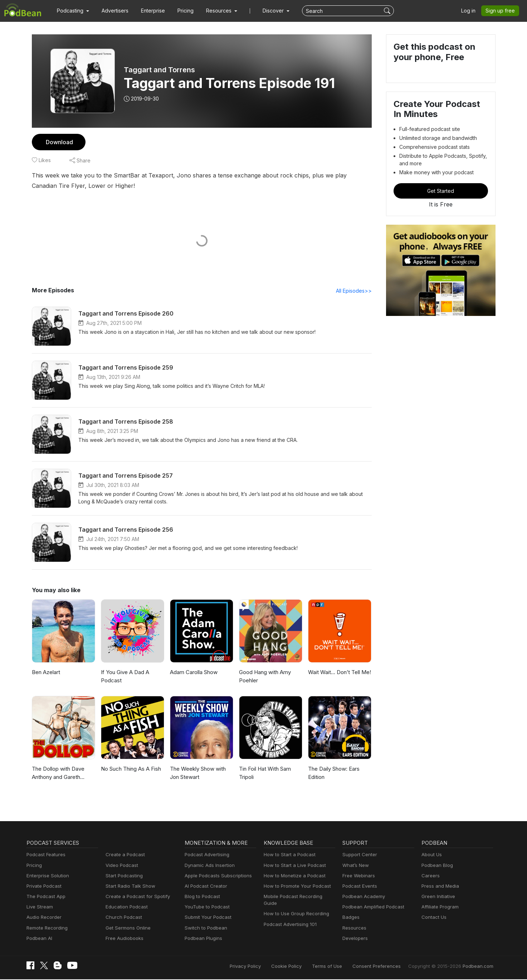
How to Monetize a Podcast (292, 876)
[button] (72, 11)
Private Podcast (43, 886)
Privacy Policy (264, 967)
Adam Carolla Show (194, 672)
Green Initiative (437, 897)
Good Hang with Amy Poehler (264, 677)
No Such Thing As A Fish (130, 769)
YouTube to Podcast (206, 907)
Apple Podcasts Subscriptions (216, 876)
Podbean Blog (436, 866)
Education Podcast (125, 907)
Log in (471, 11)
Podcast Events (359, 886)
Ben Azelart (46, 672)
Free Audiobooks (123, 939)
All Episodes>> (355, 291)
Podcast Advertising (205, 855)
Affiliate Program (439, 907)
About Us (431, 855)
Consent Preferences (386, 967)
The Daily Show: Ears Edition (334, 773)
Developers (354, 939)
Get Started (441, 191)
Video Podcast (121, 866)
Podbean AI (39, 939)
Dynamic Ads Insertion (208, 866)
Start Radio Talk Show (129, 886)
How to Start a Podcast (288, 855)
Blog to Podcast (201, 897)
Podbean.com (479, 967)
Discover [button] (266, 11)
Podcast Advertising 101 (289, 918)
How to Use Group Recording (294, 907)
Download (58, 142)
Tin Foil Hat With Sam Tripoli (265, 773)
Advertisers (112, 11)
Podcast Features (45, 855)
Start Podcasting (123, 876)
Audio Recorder (43, 918)
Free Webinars (358, 876)
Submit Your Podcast (206, 918)
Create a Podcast (124, 855)
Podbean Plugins (202, 939)
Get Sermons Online (127, 928)
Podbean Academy (362, 897)
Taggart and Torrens (158, 70)
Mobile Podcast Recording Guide (298, 897)
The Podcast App (44, 897)
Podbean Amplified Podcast (371, 907)
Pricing (180, 11)
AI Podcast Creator (204, 886)
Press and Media (439, 886)
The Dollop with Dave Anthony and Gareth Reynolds (57, 774)
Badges (350, 918)
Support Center (358, 855)
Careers (430, 876)
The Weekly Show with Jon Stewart (197, 773)
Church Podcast (122, 918)
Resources (354, 928)
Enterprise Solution (46, 876)
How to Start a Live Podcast (293, 866)
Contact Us (433, 918)
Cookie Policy (302, 967)
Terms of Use (340, 967)
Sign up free (502, 11)
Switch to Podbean (204, 928)
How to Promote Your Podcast (295, 886)
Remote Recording (46, 928)
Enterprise (149, 11)
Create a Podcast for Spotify (135, 897)
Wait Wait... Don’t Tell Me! (338, 672)
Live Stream (39, 907)
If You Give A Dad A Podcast (124, 677)
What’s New (355, 866)
